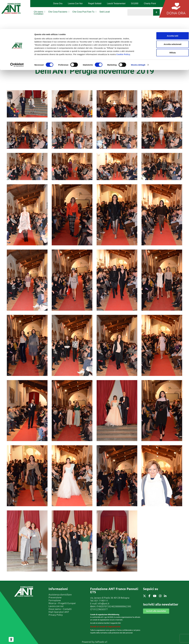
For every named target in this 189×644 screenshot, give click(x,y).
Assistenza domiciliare (60, 594)
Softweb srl (101, 642)
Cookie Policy (123, 25)
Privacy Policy (56, 615)
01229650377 (101, 609)
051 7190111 (101, 600)
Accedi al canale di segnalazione (105, 627)
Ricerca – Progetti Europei (62, 603)
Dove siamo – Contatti (60, 609)
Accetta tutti (160, 7)
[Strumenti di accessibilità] (11, 639)
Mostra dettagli (138, 36)
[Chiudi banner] (185, 4)
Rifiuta (160, 24)
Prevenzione (55, 597)
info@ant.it (103, 603)
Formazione (55, 600)
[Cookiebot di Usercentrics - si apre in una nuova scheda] (17, 36)
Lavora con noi (56, 606)
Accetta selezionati (160, 15)
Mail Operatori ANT (59, 612)
